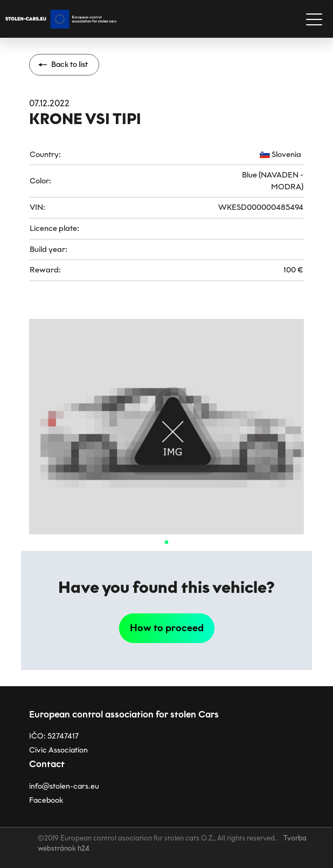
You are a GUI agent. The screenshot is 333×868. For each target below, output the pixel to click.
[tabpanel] (166, 427)
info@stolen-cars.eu (64, 786)
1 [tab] (166, 543)
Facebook (46, 800)
